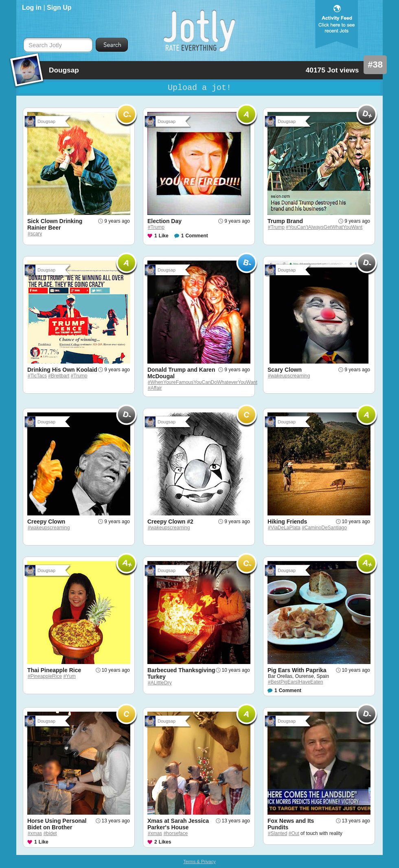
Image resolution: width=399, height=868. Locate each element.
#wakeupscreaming (289, 376)
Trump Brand (285, 221)
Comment (196, 236)
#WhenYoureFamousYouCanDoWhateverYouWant (203, 382)
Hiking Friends (287, 522)
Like (164, 236)
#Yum (69, 676)
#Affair (155, 388)
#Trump (156, 227)
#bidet (50, 833)
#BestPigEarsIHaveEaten (295, 682)
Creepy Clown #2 (170, 522)
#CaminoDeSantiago (324, 528)
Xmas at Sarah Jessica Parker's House (178, 824)
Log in (32, 8)
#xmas (35, 833)
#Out (294, 833)
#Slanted (277, 833)
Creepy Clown (46, 522)
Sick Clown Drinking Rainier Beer (55, 224)
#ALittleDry (160, 683)
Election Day (164, 221)
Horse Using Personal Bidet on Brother (57, 824)
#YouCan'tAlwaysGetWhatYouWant (324, 227)
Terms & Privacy (199, 861)
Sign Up (59, 8)
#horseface (176, 833)
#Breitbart (59, 376)
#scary (35, 234)
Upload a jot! (199, 88)
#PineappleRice (45, 676)
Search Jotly (45, 45)
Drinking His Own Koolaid (62, 370)
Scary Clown (285, 370)
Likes (165, 842)
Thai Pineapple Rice (54, 670)
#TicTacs (37, 376)
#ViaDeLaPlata (284, 528)
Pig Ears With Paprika (297, 670)
